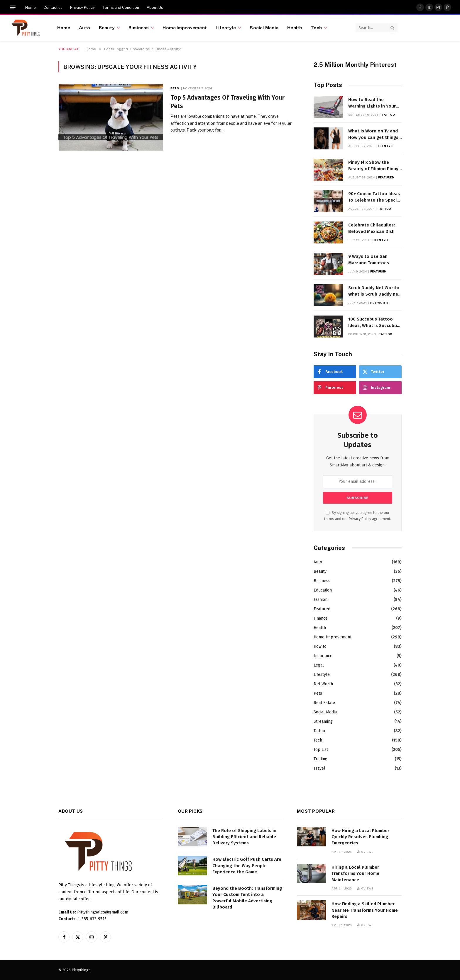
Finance (321, 618)
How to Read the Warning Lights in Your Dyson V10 (372, 103)
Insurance (323, 656)
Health (295, 28)
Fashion (321, 600)
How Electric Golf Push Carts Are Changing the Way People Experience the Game (247, 866)
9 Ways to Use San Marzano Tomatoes (369, 259)
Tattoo (388, 115)
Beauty (107, 28)
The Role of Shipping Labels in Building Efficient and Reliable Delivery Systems (244, 837)
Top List (321, 750)
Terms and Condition (121, 7)
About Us (155, 7)
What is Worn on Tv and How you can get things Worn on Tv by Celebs (373, 134)
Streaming (323, 721)
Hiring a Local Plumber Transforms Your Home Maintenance (355, 874)
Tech (316, 28)
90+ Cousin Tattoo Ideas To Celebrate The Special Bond (374, 197)
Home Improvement (185, 28)
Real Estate (324, 703)
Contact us (53, 7)
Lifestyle (226, 28)
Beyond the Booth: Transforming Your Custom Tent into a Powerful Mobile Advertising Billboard (247, 898)
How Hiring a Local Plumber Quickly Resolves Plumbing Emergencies (360, 837)
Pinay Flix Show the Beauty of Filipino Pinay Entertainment (373, 166)
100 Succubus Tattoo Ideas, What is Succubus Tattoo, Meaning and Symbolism (374, 323)
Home (31, 7)
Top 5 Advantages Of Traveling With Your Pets (228, 102)
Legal (319, 665)
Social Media (264, 28)
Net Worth (380, 303)
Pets (175, 88)
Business (139, 28)
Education (323, 590)
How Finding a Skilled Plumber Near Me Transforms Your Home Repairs (365, 910)
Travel (319, 768)
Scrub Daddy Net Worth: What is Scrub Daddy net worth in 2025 (374, 291)
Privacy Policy (82, 7)
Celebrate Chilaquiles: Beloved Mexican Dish (372, 228)
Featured (386, 177)
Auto (84, 28)
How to (320, 646)
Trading (321, 759)
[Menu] (13, 7)
